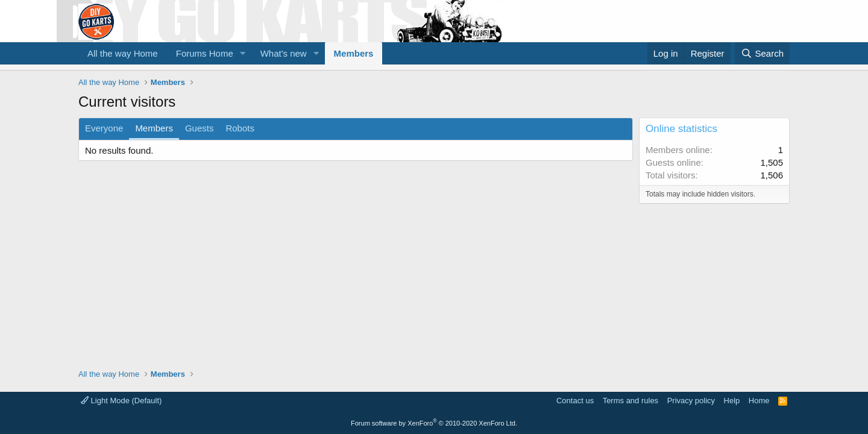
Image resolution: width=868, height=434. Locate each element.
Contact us (575, 401)
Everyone (104, 128)
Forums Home (205, 53)
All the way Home (123, 53)
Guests (200, 128)
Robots (240, 128)
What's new (284, 53)
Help (732, 401)
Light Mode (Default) (121, 401)
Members (354, 53)
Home (759, 401)
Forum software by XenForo (434, 423)
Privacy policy (691, 401)
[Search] (762, 53)
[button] (243, 53)
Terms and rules (631, 401)
